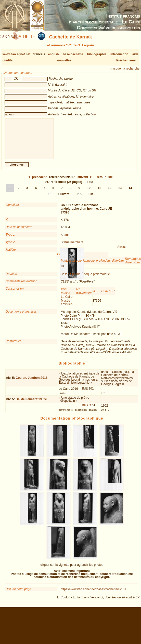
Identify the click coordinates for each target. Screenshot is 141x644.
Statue (65, 239)
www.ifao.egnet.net (16, 54)
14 (130, 192)
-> (85, 181)
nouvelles (64, 60)
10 (89, 192)
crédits (8, 60)
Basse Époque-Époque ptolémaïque (85, 278)
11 (99, 192)
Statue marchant (72, 246)
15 (50, 198)
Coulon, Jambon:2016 (32, 382)
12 (110, 192)
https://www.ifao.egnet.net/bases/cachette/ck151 (93, 593)
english (54, 54)
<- (37, 181)
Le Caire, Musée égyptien (67, 305)
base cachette (73, 54)
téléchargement (127, 60)
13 (120, 192)
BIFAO (87, 409)
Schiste (122, 251)
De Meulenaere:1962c (31, 403)
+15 (79, 198)
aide (135, 54)
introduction (119, 54)
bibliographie (97, 54)
